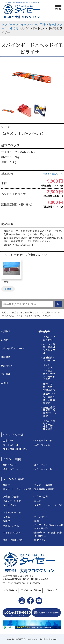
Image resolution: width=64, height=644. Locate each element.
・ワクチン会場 (40, 497)
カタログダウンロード (13, 348)
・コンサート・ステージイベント (16, 491)
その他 (14, 28)
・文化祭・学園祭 (10, 497)
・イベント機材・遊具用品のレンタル (48, 349)
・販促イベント (40, 540)
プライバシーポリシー (30, 590)
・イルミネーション (11, 501)
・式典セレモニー (10, 469)
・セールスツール (10, 445)
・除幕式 (5, 521)
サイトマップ (50, 590)
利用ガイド (7, 366)
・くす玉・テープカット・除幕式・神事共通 (48, 527)
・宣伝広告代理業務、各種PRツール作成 (48, 412)
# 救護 (8, 289)
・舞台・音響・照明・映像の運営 (48, 387)
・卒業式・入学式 (10, 526)
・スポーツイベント (11, 512)
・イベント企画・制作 (48, 338)
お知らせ (6, 331)
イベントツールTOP (33, 24)
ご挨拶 (4, 383)
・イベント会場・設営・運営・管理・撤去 (48, 425)
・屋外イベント (40, 465)
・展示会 (5, 485)
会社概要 (6, 374)
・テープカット (40, 517)
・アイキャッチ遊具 (11, 533)
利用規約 (6, 357)
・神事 (35, 521)
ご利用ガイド (11, 590)
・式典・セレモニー (42, 445)
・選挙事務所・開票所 (43, 489)
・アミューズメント (42, 441)
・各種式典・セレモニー (48, 359)
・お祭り (37, 501)
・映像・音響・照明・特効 (14, 449)
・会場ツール (8, 441)
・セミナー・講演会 (42, 485)
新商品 (4, 340)
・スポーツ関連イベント (13, 540)
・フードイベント (10, 505)
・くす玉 (5, 517)
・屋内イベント (9, 465)
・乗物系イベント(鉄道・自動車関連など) (47, 534)
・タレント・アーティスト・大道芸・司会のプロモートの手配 (48, 372)
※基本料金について (53, 174)
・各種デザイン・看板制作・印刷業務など (48, 398)
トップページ (10, 24)
